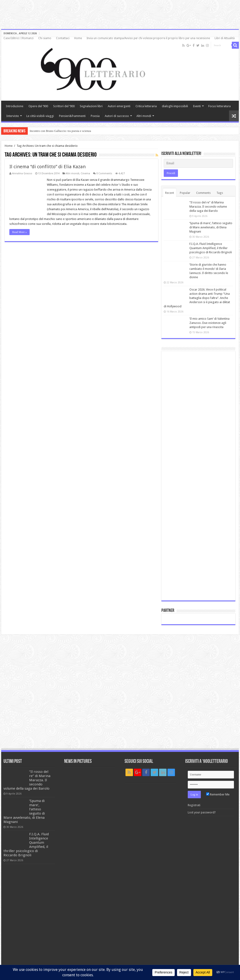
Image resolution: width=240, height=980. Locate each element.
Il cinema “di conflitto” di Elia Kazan (47, 167)
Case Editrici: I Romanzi (19, 38)
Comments (203, 193)
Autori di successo (117, 116)
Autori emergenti (119, 106)
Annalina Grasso (22, 173)
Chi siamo (45, 38)
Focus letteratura (219, 106)
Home (78, 38)
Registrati (194, 805)
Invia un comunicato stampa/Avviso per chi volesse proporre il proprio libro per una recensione (148, 38)
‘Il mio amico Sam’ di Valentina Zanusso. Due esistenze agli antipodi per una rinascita (209, 323)
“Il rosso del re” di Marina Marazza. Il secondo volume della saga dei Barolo (208, 207)
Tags (220, 193)
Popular (185, 193)
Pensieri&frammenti (72, 116)
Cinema (85, 173)
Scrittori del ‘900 (64, 106)
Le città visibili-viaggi (40, 116)
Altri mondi (144, 116)
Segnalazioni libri (91, 106)
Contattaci (63, 38)
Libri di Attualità (225, 38)
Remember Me (218, 794)
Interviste (13, 116)
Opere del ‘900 (38, 106)
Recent (170, 193)
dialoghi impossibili (175, 106)
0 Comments (104, 173)
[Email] (198, 163)
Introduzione (15, 106)
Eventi (197, 106)
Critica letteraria (146, 106)
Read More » (19, 232)
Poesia (95, 116)
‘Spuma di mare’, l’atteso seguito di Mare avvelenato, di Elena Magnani (211, 227)
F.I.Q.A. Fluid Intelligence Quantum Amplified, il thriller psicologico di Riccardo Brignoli (211, 248)
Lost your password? (202, 812)
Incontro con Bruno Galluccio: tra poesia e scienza (60, 131)
